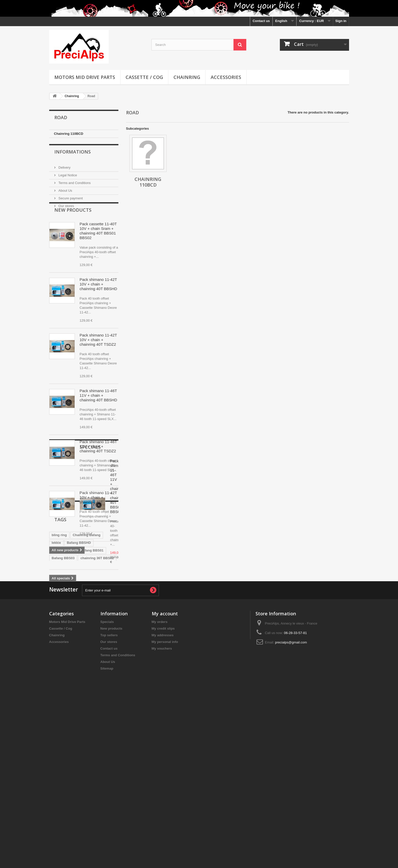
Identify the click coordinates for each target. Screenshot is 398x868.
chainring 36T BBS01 (68, 716)
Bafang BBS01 (92, 700)
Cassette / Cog (144, 77)
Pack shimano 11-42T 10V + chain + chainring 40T (98, 512)
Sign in (341, 21)
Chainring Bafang (87, 685)
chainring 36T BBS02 (97, 708)
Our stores (66, 205)
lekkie (56, 693)
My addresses (163, 802)
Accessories (226, 77)
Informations (73, 153)
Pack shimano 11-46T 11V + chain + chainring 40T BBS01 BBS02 (98, 605)
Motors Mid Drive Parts (85, 77)
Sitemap (107, 836)
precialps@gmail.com (291, 809)
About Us (65, 190)
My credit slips (163, 796)
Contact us (261, 21)
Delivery (64, 167)
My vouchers (162, 816)
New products (73, 225)
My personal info (165, 809)
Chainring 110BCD (69, 134)
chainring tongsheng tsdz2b (74, 723)
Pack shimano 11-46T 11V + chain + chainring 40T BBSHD (98, 410)
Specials (65, 584)
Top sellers (109, 802)
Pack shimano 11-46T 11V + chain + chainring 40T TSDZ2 (98, 461)
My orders (160, 789)
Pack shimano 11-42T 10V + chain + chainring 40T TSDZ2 (98, 355)
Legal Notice (67, 175)
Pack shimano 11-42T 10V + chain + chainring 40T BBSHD (98, 299)
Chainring (187, 77)
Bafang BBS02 (63, 700)
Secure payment (70, 198)
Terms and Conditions (74, 182)
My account (165, 781)
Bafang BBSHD (79, 693)
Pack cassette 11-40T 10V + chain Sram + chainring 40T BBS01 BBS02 (98, 246)
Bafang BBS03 (63, 708)
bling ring (59, 685)
